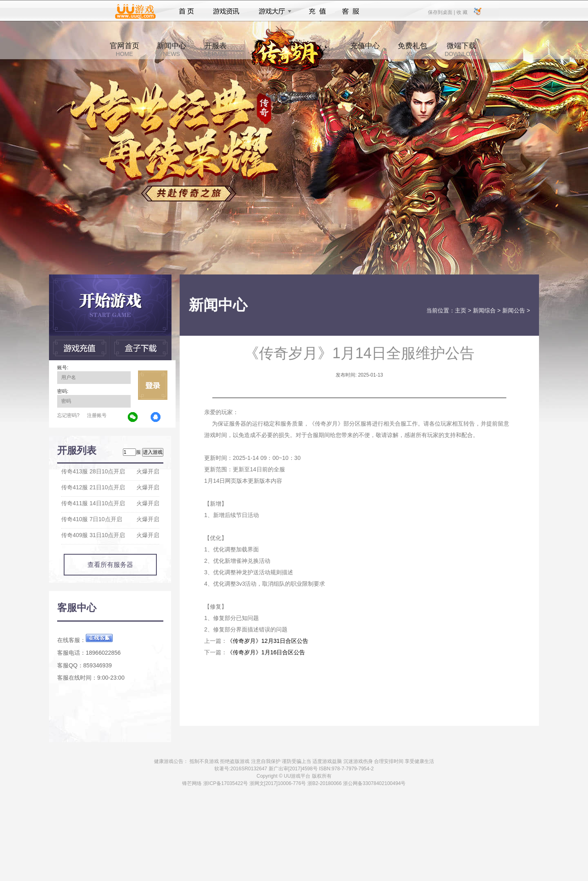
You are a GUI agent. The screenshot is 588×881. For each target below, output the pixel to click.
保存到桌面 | (442, 12)
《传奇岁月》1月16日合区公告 (266, 652)
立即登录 (153, 385)
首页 (186, 11)
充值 (317, 11)
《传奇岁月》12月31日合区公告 (268, 641)
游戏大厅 (273, 11)
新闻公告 (514, 310)
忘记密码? (68, 415)
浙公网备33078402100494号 (374, 783)
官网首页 (125, 49)
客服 (351, 11)
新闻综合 (484, 310)
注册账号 (97, 415)
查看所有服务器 (110, 565)
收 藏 (462, 12)
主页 (461, 310)
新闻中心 (171, 49)
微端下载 (461, 49)
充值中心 (365, 49)
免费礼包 (412, 49)
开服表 (215, 49)
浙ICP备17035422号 (226, 783)
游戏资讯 (226, 11)
